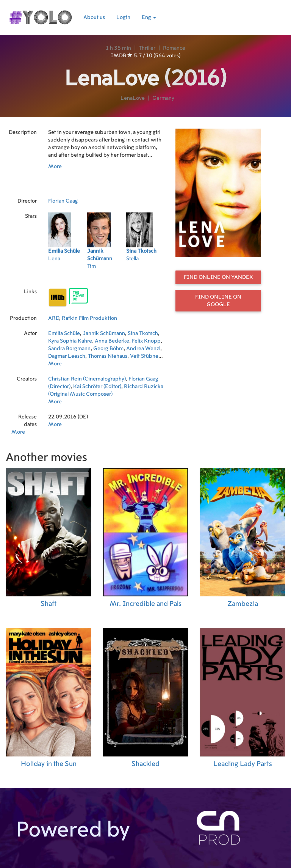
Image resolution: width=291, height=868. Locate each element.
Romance (174, 48)
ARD (54, 318)
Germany (163, 98)
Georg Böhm (108, 349)
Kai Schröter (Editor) (97, 387)
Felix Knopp (146, 341)
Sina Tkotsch (143, 333)
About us (94, 17)
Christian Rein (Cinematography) (87, 379)
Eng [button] (149, 17)
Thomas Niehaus (108, 356)
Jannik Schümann (104, 333)
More (55, 167)
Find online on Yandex (218, 277)
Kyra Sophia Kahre (70, 341)
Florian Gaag (63, 201)
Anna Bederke (112, 341)
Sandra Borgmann (69, 349)
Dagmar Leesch (67, 356)
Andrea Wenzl (143, 349)
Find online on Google (218, 301)
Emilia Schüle (64, 333)
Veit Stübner (145, 356)
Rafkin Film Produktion (89, 318)
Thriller (147, 48)
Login (123, 17)
